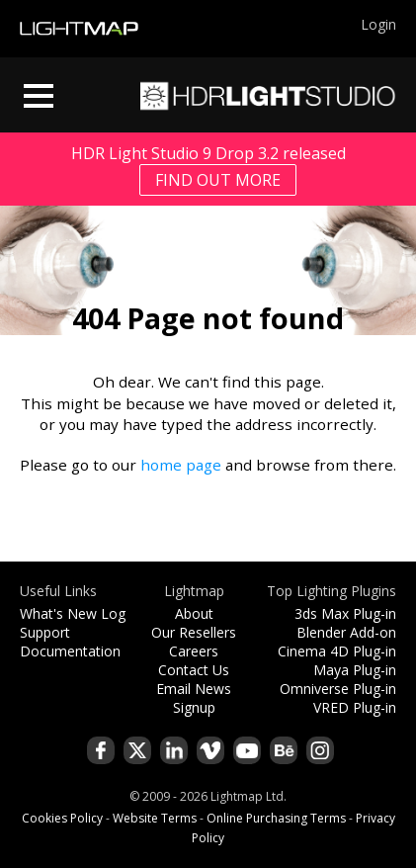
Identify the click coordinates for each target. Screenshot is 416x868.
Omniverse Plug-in (338, 689)
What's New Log (73, 613)
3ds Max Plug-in (345, 613)
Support (45, 632)
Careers (194, 651)
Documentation (70, 651)
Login (378, 24)
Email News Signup (194, 698)
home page (181, 465)
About (194, 613)
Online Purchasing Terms (276, 818)
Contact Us (194, 670)
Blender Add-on (346, 632)
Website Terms (155, 818)
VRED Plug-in (355, 707)
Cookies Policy (62, 818)
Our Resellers (194, 632)
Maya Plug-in (355, 670)
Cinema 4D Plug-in (337, 651)
